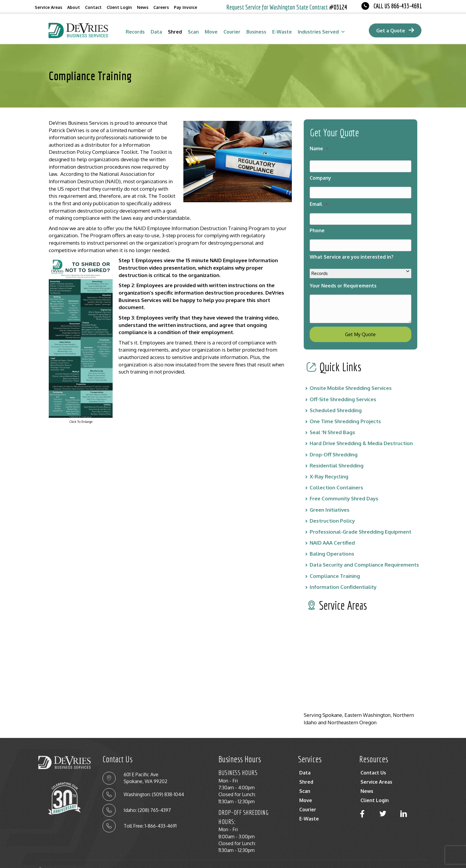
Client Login (119, 7)
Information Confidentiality (343, 575)
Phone (317, 223)
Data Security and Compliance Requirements (364, 553)
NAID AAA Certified (332, 531)
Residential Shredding (337, 454)
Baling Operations (332, 542)
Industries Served (322, 32)
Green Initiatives (330, 498)
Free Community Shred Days (344, 487)
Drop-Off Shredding (334, 443)
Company (320, 176)
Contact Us (373, 761)
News (143, 7)
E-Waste (282, 32)
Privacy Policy (365, 860)
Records (135, 32)
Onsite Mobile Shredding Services (351, 376)
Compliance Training (335, 564)
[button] (362, 802)
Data (156, 32)
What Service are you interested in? (352, 247)
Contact (93, 7)
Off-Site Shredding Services (343, 387)
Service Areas (48, 7)
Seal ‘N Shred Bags (332, 421)
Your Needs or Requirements (343, 276)
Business (256, 32)
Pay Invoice (185, 7)
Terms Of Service (407, 860)
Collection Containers (336, 476)
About (74, 7)
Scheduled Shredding (336, 398)
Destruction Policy (332, 509)
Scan (193, 32)
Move (211, 32)
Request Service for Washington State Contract (287, 7)
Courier (232, 32)
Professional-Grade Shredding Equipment (360, 520)
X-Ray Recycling (329, 465)
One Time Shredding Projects (345, 409)
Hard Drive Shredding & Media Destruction (361, 432)
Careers (161, 7)
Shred (175, 32)
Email (319, 199)
